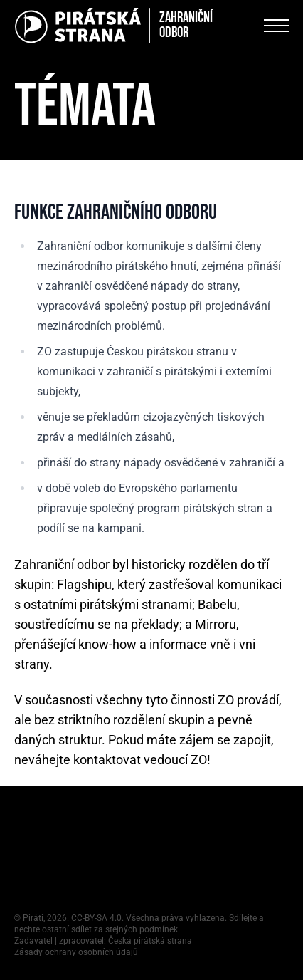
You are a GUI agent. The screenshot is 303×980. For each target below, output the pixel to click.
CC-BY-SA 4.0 (96, 918)
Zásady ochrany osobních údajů (76, 952)
